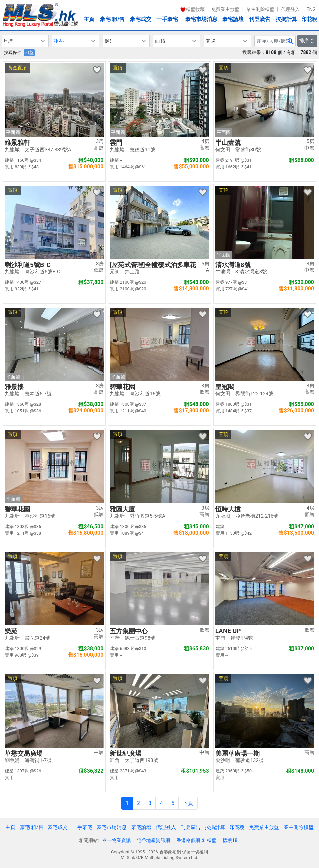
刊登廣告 (260, 19)
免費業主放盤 (225, 9)
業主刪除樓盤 (260, 9)
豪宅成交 (141, 19)
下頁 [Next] (188, 803)
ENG (311, 9)
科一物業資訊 (117, 840)
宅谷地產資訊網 (153, 840)
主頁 (89, 19)
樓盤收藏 (192, 9)
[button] (25, 41)
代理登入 (290, 9)
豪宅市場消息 (201, 19)
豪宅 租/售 (112, 19)
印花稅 (309, 19)
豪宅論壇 (233, 19)
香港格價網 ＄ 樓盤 (196, 840)
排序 (307, 41)
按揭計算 (286, 19)
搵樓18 (230, 840)
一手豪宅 (167, 19)
